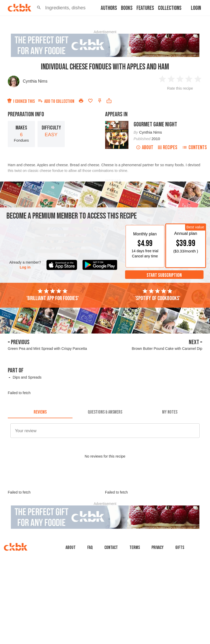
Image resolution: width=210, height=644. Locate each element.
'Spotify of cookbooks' (158, 295)
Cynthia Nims (35, 81)
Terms (135, 548)
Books (127, 8)
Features (145, 8)
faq (90, 548)
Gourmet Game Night (155, 124)
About (145, 147)
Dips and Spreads (27, 377)
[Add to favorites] (90, 101)
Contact (111, 548)
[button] (39, 8)
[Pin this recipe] (100, 101)
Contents (194, 147)
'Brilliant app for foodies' (53, 295)
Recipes (168, 147)
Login (196, 8)
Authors (109, 8)
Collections (170, 8)
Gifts (180, 548)
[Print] (81, 101)
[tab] (40, 412)
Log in (25, 267)
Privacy (158, 548)
